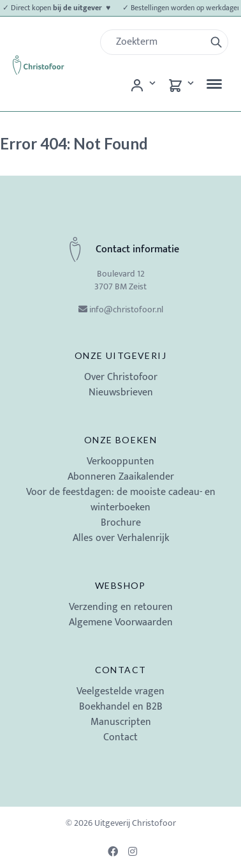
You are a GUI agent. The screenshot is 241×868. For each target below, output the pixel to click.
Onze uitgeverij (120, 355)
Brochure (121, 523)
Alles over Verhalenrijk (121, 538)
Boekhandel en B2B (121, 707)
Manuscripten (121, 722)
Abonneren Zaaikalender (121, 477)
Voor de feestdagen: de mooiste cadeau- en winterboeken (121, 500)
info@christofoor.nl (126, 309)
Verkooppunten (120, 461)
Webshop (120, 585)
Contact (121, 670)
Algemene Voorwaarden (121, 622)
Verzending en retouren (121, 607)
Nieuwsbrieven (121, 392)
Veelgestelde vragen (120, 691)
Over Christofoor (121, 377)
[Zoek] (158, 42)
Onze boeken (120, 440)
